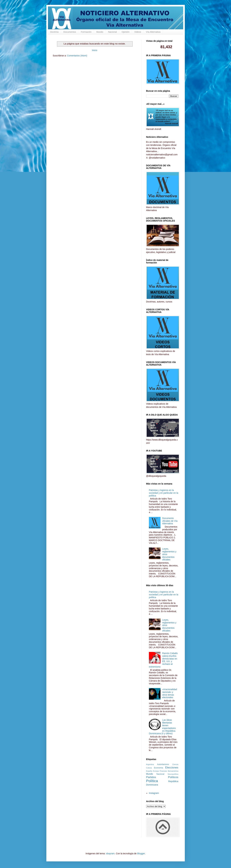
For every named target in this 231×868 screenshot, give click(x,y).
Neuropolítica (173, 774)
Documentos (70, 32)
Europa (156, 771)
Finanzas (163, 771)
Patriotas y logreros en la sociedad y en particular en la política (164, 493)
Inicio (95, 50)
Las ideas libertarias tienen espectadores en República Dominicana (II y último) (162, 727)
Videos (138, 32)
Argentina (150, 764)
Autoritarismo (163, 764)
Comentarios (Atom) (77, 56)
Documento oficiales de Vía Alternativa (170, 521)
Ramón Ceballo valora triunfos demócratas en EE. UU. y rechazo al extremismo (163, 660)
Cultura (149, 768)
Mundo (100, 32)
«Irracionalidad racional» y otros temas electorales (170, 693)
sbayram (110, 853)
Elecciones (172, 768)
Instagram (154, 793)
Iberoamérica (173, 771)
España (149, 771)
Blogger (141, 853)
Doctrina (54, 32)
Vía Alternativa (153, 32)
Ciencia (175, 764)
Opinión (126, 32)
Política (152, 781)
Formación (86, 32)
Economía (158, 768)
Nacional (112, 32)
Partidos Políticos (162, 777)
